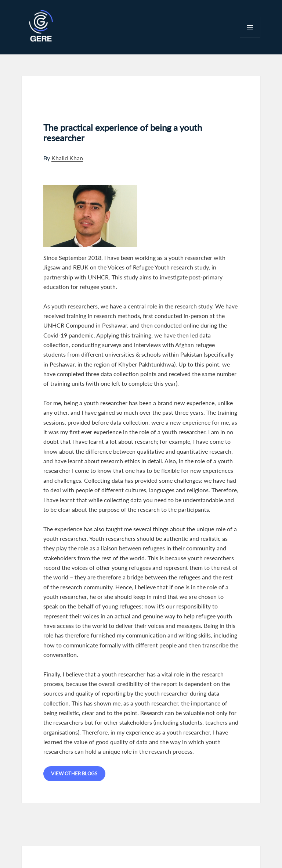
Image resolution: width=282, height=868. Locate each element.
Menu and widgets (250, 37)
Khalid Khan (67, 158)
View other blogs (74, 774)
